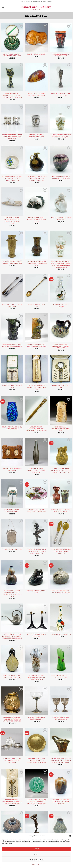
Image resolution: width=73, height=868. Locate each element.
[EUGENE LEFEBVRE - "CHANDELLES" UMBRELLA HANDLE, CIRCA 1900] (12, 784)
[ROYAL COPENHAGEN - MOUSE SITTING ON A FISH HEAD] (36, 201)
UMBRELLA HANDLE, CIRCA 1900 (12, 387)
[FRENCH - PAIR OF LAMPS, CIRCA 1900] (36, 618)
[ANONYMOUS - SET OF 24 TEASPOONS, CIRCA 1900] (12, 38)
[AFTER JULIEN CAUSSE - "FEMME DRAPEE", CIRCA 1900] (36, 825)
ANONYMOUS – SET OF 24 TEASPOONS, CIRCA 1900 (12, 55)
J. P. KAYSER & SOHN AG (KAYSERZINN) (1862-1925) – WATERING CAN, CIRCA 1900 (12, 636)
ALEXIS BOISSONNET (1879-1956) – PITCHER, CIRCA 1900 (12, 345)
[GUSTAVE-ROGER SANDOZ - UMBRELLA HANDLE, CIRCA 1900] (36, 369)
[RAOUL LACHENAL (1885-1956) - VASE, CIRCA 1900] (61, 160)
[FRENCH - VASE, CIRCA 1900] (61, 618)
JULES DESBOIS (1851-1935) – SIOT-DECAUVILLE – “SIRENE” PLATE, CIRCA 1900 (36, 761)
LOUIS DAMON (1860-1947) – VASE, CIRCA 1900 (61, 677)
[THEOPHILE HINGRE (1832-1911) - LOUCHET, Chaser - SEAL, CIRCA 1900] (36, 533)
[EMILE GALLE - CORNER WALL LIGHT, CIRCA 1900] (36, 77)
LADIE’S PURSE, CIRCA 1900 (12, 550)
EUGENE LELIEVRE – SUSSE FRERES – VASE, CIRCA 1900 (12, 262)
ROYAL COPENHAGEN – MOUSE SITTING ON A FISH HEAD (36, 220)
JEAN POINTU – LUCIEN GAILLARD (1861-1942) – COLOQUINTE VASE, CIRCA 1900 (12, 594)
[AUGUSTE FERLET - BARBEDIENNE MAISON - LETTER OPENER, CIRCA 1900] (36, 411)
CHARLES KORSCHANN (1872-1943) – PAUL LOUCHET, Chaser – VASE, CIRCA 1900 (61, 470)
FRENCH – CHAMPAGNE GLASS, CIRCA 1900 (36, 718)
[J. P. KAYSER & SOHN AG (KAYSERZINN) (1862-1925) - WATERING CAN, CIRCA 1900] (12, 618)
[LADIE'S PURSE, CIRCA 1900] (12, 533)
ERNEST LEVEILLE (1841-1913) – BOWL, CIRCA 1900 (36, 511)
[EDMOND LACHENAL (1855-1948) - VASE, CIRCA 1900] (12, 659)
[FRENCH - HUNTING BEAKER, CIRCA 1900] (36, 119)
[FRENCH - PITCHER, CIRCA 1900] (36, 574)
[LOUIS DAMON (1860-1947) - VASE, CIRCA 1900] (61, 659)
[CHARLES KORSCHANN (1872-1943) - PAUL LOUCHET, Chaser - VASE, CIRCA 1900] (61, 452)
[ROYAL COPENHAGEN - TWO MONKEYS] (61, 201)
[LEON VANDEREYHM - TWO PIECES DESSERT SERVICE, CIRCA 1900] (61, 533)
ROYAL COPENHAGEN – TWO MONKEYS (61, 219)
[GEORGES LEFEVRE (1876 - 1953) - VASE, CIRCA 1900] (61, 574)
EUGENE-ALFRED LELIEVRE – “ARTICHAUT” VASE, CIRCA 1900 (36, 263)
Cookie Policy (36, 864)
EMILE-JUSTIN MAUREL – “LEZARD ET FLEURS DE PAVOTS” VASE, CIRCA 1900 (12, 719)
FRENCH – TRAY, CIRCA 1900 (36, 54)
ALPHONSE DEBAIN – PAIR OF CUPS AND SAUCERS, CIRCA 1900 (12, 761)
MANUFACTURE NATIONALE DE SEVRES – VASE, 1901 (61, 136)
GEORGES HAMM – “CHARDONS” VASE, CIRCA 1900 (61, 429)
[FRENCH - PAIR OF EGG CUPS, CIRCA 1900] (61, 701)
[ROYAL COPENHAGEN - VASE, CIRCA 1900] (12, 493)
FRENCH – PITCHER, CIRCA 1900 (36, 592)
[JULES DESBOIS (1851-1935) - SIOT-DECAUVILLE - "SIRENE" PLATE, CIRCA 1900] (36, 742)
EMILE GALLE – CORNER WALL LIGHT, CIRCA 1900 (36, 95)
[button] (70, 836)
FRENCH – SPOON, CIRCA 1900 (36, 306)
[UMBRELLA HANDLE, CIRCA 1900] (12, 369)
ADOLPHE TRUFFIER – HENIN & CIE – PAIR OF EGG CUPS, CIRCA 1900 (12, 137)
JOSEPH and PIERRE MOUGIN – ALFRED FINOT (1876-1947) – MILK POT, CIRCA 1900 (61, 761)
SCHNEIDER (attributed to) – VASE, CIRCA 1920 (61, 55)
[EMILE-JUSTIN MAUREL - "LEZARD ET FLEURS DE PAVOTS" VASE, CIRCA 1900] (12, 701)
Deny (36, 854)
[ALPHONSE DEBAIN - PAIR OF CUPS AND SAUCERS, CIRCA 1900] (12, 742)
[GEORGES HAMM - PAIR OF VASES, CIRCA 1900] (61, 493)
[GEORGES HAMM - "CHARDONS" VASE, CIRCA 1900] (61, 411)
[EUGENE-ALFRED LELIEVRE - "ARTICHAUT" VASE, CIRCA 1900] (36, 245)
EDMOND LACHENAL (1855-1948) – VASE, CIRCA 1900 (12, 677)
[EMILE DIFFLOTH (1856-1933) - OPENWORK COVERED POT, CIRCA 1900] (12, 825)
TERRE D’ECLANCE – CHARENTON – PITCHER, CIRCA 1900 (61, 346)
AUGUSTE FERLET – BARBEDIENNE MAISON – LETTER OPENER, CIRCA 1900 (36, 429)
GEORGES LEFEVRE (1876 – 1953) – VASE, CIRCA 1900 (61, 592)
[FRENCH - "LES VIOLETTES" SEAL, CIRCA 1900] (61, 77)
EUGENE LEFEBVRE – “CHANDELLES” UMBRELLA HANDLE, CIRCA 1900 (12, 802)
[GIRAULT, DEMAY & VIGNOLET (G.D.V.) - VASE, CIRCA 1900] (36, 452)
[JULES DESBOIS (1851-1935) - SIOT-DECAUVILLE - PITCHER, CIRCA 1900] (36, 160)
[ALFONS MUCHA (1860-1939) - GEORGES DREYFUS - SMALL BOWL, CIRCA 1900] (36, 784)
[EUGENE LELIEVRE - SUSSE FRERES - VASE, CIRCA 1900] (12, 245)
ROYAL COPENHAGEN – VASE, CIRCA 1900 (12, 511)
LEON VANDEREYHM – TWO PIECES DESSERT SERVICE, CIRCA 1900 (61, 551)
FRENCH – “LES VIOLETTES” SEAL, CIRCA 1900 (61, 95)
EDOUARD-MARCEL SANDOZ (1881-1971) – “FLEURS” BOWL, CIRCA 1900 (12, 178)
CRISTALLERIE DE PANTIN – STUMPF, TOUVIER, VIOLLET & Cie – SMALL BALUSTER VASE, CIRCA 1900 (61, 264)
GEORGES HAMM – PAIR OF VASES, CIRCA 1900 (61, 511)
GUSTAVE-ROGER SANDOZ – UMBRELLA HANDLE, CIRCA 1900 (36, 387)
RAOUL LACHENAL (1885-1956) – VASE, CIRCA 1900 (61, 177)
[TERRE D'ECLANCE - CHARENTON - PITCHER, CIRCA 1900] (61, 328)
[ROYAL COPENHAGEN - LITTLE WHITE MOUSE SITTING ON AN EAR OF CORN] (12, 201)
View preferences (36, 860)
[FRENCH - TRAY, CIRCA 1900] (36, 38)
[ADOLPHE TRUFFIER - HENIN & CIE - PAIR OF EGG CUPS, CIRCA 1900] (12, 119)
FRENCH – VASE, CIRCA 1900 (61, 634)
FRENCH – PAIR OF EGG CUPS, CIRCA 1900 (61, 718)
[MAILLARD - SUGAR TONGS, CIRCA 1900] (12, 288)
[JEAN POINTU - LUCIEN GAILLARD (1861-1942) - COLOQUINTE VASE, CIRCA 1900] (12, 574)
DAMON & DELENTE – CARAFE (61, 306)
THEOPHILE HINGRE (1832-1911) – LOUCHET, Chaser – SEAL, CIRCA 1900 (36, 551)
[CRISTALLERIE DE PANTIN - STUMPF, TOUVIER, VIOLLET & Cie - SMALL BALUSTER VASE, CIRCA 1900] (61, 245)
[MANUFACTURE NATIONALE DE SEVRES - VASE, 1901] (61, 119)
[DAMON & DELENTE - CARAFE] (61, 288)
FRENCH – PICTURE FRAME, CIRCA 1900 (12, 470)
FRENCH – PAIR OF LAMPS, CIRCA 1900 (36, 635)
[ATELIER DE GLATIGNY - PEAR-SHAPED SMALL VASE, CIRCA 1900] (61, 825)
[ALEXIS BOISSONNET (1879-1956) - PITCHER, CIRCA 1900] (12, 328)
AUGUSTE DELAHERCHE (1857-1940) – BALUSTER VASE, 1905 (61, 802)
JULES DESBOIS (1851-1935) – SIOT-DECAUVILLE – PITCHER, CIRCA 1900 (36, 178)
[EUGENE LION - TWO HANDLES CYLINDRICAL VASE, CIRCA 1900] (36, 659)
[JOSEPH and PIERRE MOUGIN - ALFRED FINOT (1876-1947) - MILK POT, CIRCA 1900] (61, 742)
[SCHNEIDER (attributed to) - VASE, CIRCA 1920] (61, 38)
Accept (36, 849)
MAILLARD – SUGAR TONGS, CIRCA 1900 (12, 306)
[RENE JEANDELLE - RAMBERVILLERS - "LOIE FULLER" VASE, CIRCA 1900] (12, 77)
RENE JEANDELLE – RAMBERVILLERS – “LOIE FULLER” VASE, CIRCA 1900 (12, 96)
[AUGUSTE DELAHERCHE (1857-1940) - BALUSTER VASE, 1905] (61, 784)
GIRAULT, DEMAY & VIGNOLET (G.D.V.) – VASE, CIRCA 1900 (36, 470)
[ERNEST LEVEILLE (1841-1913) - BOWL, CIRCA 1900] (36, 493)
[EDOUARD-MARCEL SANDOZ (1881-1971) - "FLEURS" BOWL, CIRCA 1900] (12, 160)
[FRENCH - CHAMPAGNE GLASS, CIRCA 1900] (36, 701)
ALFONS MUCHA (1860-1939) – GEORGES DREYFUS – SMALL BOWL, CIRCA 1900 (36, 802)
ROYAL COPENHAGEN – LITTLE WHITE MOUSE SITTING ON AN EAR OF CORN (12, 221)
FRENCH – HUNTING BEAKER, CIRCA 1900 (36, 136)
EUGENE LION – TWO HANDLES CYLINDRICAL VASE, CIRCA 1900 (36, 678)
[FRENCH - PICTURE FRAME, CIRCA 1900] (12, 452)
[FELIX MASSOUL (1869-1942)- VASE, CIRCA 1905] (12, 411)
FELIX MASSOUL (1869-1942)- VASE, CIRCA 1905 (12, 428)
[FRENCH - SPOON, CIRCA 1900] (36, 288)
